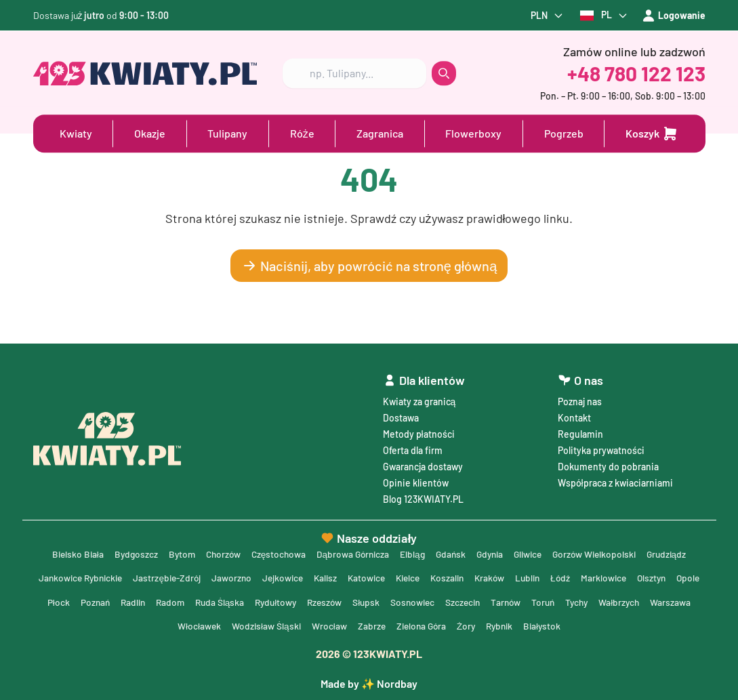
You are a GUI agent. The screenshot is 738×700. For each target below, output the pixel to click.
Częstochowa (273, 552)
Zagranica (380, 132)
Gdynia (492, 552)
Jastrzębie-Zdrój (178, 576)
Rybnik (528, 625)
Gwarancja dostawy (423, 465)
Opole (56, 601)
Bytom (173, 552)
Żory (493, 625)
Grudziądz (678, 552)
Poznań (128, 601)
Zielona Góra (446, 625)
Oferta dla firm (413, 448)
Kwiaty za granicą (419, 399)
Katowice (384, 576)
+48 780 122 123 (636, 73)
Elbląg (412, 552)
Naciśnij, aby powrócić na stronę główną (369, 266)
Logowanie (674, 16)
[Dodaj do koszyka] (652, 133)
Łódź (587, 576)
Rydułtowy (315, 601)
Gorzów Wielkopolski (602, 552)
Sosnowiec (458, 601)
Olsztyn (681, 576)
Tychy (629, 601)
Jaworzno (244, 576)
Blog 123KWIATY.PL (423, 497)
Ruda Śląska (257, 601)
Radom (206, 601)
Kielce (427, 576)
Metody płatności (419, 432)
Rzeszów (367, 601)
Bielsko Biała (66, 552)
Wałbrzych (673, 601)
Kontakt (574, 416)
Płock (90, 601)
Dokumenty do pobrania (608, 465)
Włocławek (220, 625)
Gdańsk (451, 552)
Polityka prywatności (601, 448)
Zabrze (394, 625)
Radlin (167, 601)
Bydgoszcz (126, 552)
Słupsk (410, 601)
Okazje (150, 132)
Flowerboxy (473, 132)
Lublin (553, 576)
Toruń (594, 601)
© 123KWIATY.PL (369, 654)
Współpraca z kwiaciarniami (615, 481)
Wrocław (352, 625)
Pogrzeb (564, 132)
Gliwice (533, 552)
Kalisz (341, 576)
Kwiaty (76, 132)
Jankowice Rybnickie (87, 576)
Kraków (513, 576)
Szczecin (510, 601)
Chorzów (216, 552)
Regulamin (580, 432)
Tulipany (227, 132)
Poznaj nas (580, 399)
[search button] (444, 73)
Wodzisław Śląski (288, 625)
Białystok (572, 625)
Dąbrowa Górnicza (350, 552)
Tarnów (555, 601)
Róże (302, 132)
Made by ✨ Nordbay (369, 683)
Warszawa (167, 625)
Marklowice (631, 576)
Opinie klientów (416, 481)
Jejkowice (296, 576)
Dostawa (401, 416)
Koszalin (469, 576)
